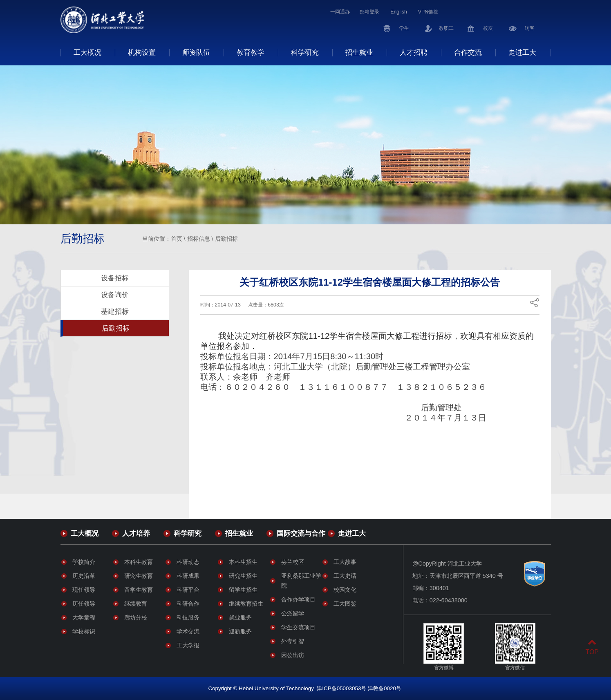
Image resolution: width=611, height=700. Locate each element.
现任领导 (84, 590)
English (399, 12)
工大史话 (345, 576)
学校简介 (84, 562)
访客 (530, 28)
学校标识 (84, 631)
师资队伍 (196, 52)
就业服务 (240, 617)
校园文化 (345, 590)
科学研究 (305, 52)
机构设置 (142, 52)
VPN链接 (428, 12)
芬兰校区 (293, 562)
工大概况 (87, 52)
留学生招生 (243, 590)
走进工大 (522, 52)
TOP (592, 647)
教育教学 (251, 52)
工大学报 (188, 645)
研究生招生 (243, 576)
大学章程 (84, 617)
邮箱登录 (369, 12)
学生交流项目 (298, 627)
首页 (177, 239)
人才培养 (136, 533)
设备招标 (115, 278)
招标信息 (199, 239)
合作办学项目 (298, 599)
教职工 (446, 28)
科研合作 (188, 604)
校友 (488, 28)
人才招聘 (414, 52)
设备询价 (115, 295)
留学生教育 (139, 590)
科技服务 (188, 617)
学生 (404, 28)
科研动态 (188, 562)
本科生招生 (243, 562)
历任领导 (84, 604)
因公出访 (293, 655)
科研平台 (188, 590)
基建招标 (115, 311)
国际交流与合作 (301, 533)
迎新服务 (240, 631)
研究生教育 (139, 576)
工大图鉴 (345, 604)
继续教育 (136, 604)
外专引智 (293, 641)
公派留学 (293, 613)
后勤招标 (226, 239)
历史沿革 (84, 576)
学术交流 (188, 631)
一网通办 (340, 12)
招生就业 (359, 52)
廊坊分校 (136, 617)
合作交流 (468, 52)
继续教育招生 (246, 604)
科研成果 (188, 576)
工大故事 (345, 562)
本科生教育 (139, 562)
